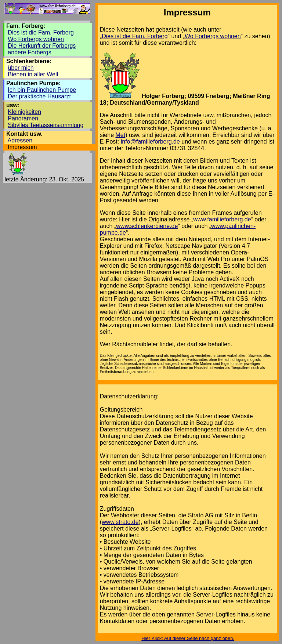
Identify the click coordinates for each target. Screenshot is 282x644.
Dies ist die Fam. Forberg (41, 32)
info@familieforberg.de (150, 142)
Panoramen (23, 118)
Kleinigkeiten (24, 112)
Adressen (20, 140)
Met (121, 135)
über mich (21, 68)
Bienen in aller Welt (33, 74)
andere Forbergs (29, 52)
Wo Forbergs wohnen (36, 39)
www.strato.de (120, 522)
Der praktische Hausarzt (39, 96)
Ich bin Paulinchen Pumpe (42, 90)
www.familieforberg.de (222, 219)
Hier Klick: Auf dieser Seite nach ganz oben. (188, 638)
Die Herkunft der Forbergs (42, 46)
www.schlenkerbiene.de (147, 226)
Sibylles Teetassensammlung (46, 125)
